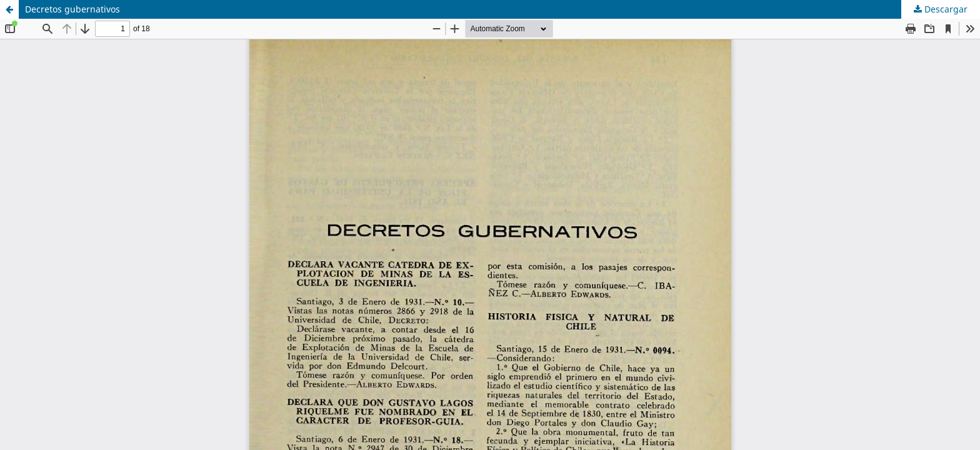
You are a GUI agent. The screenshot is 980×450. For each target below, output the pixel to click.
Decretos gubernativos (72, 9)
